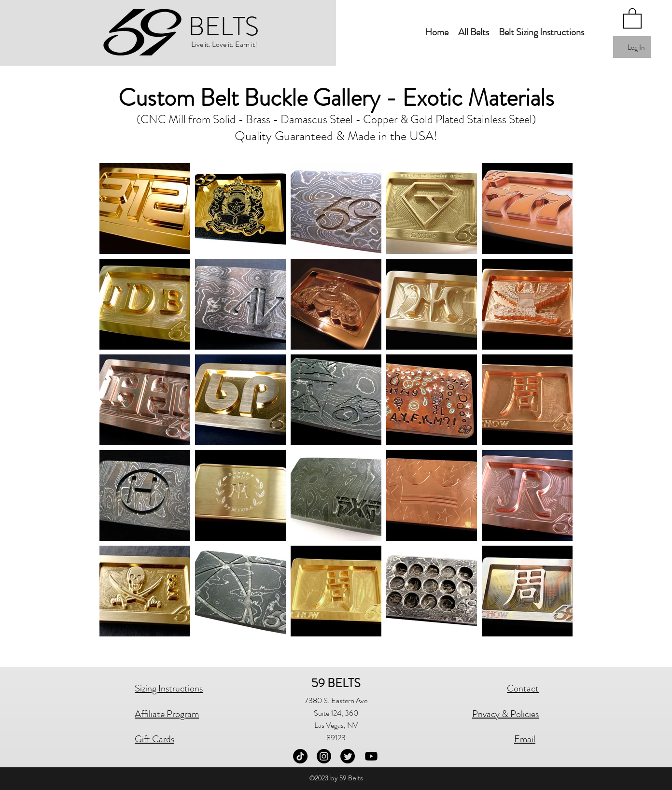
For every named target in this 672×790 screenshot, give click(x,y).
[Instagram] (324, 756)
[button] (474, 32)
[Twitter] (348, 756)
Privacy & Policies (505, 714)
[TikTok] (300, 756)
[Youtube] (371, 756)
